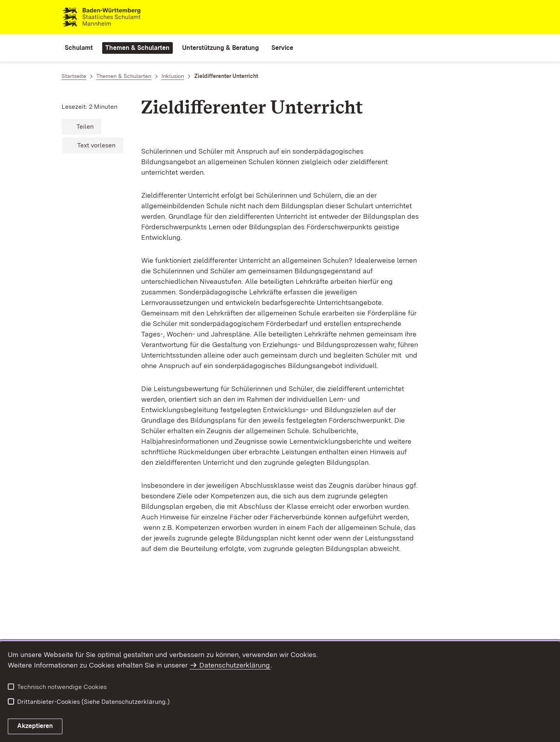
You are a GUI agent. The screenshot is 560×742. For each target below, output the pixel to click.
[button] (82, 127)
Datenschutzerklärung (235, 665)
